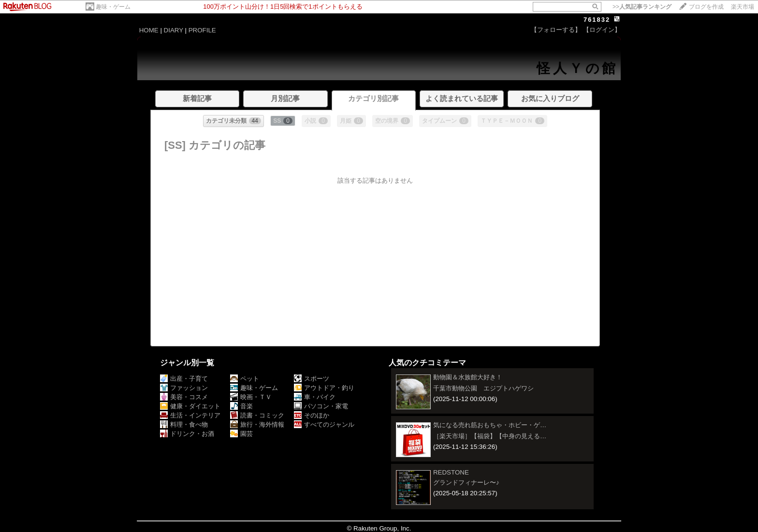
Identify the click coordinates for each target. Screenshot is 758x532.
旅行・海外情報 (257, 424)
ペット (245, 379)
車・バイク (315, 397)
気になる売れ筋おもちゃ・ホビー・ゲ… (490, 425)
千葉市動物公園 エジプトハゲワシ (483, 388)
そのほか (312, 415)
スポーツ (312, 379)
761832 (597, 20)
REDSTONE (451, 472)
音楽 (241, 406)
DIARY (174, 30)
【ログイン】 (602, 30)
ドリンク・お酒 (187, 434)
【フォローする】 (556, 30)
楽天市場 (743, 7)
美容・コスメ (184, 397)
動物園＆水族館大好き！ (468, 377)
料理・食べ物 (184, 424)
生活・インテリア (190, 415)
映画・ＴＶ (251, 397)
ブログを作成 (706, 7)
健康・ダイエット (190, 406)
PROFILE (202, 30)
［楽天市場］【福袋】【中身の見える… (490, 436)
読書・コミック (257, 415)
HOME (149, 30)
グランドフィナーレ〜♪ (466, 482)
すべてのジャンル (324, 424)
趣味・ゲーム (113, 7)
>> (642, 7)
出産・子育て (184, 379)
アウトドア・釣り (324, 388)
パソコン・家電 (321, 406)
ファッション (184, 388)
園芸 (241, 434)
